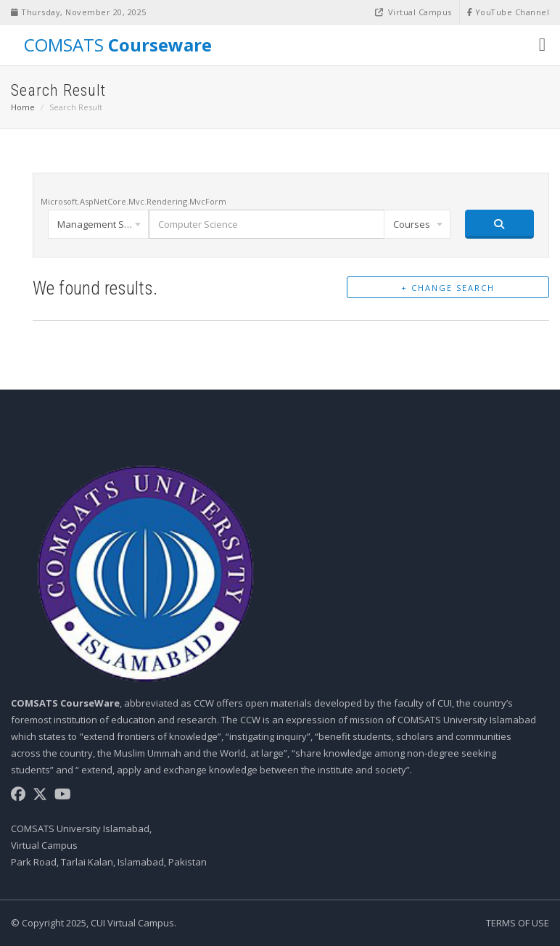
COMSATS (116, 44)
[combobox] (98, 224)
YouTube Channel (508, 12)
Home (23, 107)
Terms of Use (518, 923)
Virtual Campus (413, 12)
